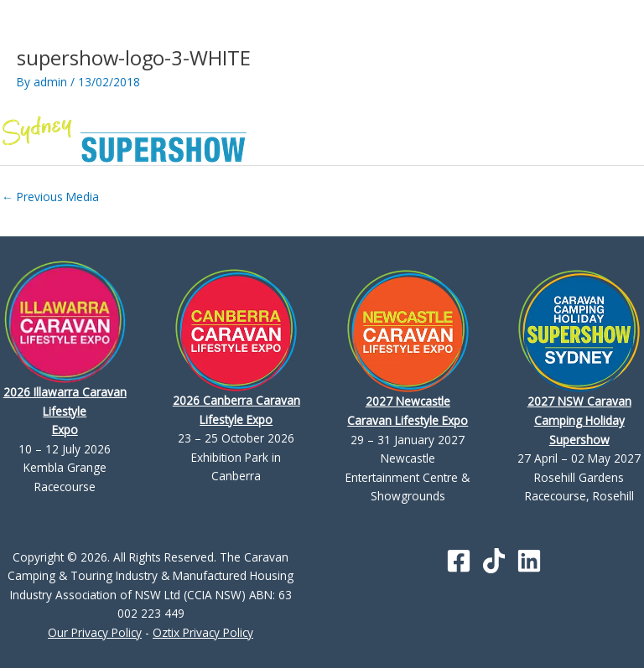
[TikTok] (494, 561)
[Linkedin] (529, 561)
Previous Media (50, 197)
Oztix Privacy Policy (203, 632)
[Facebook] (459, 561)
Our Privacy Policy (95, 632)
